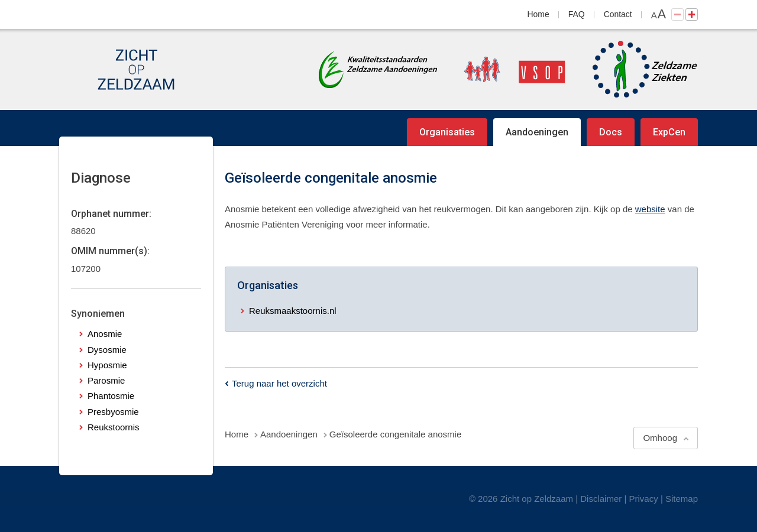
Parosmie (106, 380)
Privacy (644, 499)
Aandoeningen (537, 132)
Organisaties (447, 132)
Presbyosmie (113, 412)
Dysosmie (107, 350)
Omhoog (660, 438)
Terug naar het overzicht (279, 383)
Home (538, 14)
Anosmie (105, 334)
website (650, 209)
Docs (611, 132)
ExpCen (669, 132)
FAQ (577, 14)
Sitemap (682, 499)
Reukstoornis (114, 427)
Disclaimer (601, 499)
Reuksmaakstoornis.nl (293, 311)
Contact (618, 14)
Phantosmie (111, 396)
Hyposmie (107, 365)
